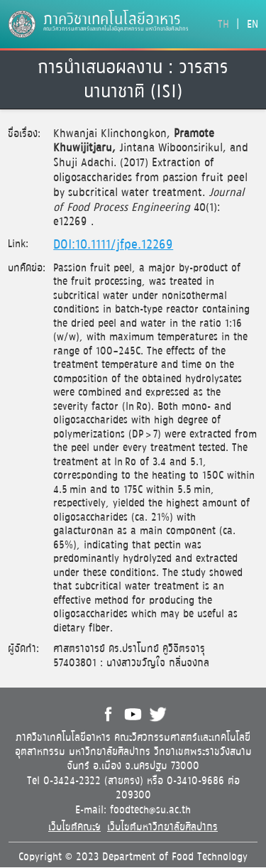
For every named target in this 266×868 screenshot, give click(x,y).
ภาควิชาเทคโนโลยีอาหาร (112, 20)
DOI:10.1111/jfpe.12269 (113, 245)
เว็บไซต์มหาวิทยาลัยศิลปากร (162, 827)
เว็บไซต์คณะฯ (74, 827)
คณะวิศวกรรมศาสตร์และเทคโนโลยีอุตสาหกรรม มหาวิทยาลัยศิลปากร (116, 29)
